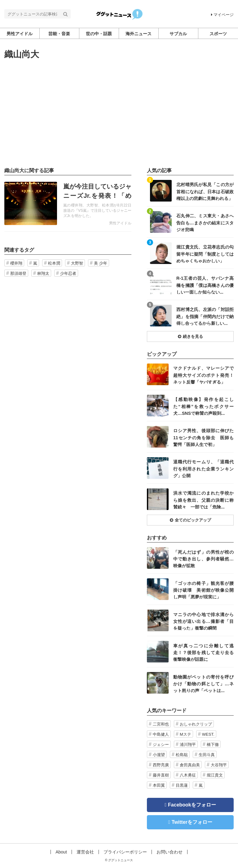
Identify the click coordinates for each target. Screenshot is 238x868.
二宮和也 (161, 724)
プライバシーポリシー (125, 852)
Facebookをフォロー (192, 805)
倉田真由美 (190, 765)
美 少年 (101, 263)
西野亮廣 (161, 765)
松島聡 (182, 755)
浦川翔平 (188, 745)
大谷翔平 (219, 765)
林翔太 (43, 273)
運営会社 (85, 852)
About (61, 852)
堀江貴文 (215, 775)
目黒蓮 (182, 785)
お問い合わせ (170, 852)
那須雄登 (18, 273)
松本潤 (54, 263)
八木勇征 (188, 775)
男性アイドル (120, 223)
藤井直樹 (161, 775)
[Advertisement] (119, 113)
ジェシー (161, 745)
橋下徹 (213, 745)
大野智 (77, 263)
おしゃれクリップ (196, 724)
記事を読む (68, 203)
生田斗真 (207, 755)
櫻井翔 (16, 263)
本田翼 (159, 785)
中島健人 (161, 734)
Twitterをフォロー (192, 822)
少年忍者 (68, 273)
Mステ (185, 734)
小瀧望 (159, 755)
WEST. (208, 734)
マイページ (222, 15)
